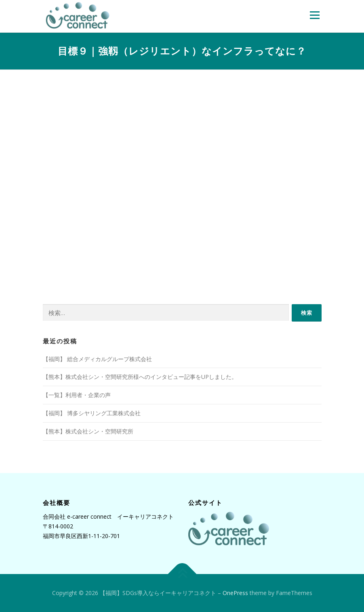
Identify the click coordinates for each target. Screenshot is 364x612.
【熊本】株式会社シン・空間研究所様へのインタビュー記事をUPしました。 (140, 377)
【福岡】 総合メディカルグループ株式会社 (97, 359)
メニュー (315, 15)
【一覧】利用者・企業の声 (77, 395)
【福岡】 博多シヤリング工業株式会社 (92, 413)
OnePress (235, 593)
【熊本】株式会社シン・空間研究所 (88, 431)
